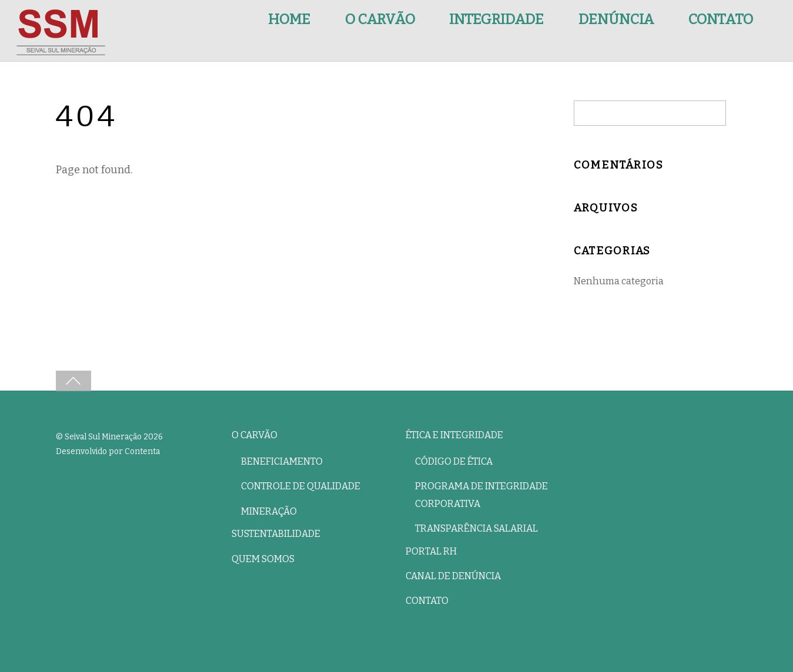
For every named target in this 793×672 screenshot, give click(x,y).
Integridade (496, 19)
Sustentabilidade (276, 534)
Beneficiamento (282, 461)
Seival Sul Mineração (103, 437)
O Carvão (380, 19)
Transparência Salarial (476, 528)
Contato (721, 19)
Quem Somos (263, 559)
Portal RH (431, 551)
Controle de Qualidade (301, 486)
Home (289, 19)
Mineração (269, 511)
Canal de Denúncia (453, 576)
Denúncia (616, 19)
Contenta (142, 451)
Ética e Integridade (454, 435)
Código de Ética (454, 461)
